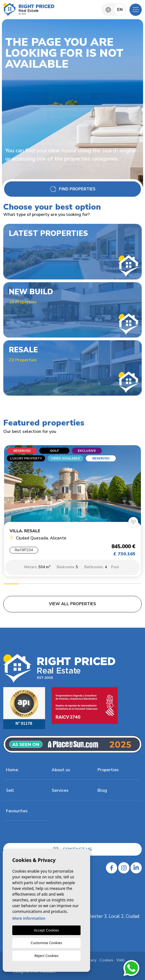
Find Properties (72, 189)
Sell (10, 790)
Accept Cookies (46, 930)
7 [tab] (103, 585)
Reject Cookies (46, 956)
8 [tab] (119, 585)
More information (29, 918)
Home (12, 770)
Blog (102, 790)
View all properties (72, 604)
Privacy (90, 960)
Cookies (106, 960)
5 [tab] (72, 585)
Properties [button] (108, 770)
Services (60, 790)
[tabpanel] (72, 512)
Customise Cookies (46, 943)
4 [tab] (57, 585)
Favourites (17, 811)
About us (61, 770)
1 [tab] (11, 585)
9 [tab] (134, 585)
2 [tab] (26, 585)
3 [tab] (42, 585)
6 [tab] (88, 585)
